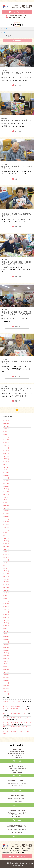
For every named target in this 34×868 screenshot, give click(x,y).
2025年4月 (6, 453)
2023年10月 (6, 503)
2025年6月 (6, 448)
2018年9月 (6, 669)
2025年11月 (6, 434)
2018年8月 (6, 672)
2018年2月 (6, 689)
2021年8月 (6, 574)
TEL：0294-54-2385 (7, 852)
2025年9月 (6, 440)
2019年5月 (6, 647)
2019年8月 (6, 639)
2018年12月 (6, 661)
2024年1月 (6, 494)
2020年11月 (6, 598)
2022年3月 (6, 555)
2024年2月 (6, 492)
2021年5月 (6, 582)
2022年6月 (6, 546)
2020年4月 (6, 617)
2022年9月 (6, 538)
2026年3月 (6, 423)
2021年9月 (6, 571)
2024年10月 (6, 470)
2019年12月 (6, 628)
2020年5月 (6, 615)
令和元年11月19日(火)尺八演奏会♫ (17, 74)
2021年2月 (6, 590)
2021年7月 (6, 576)
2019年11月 (6, 631)
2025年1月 (6, 462)
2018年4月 (6, 683)
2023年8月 (6, 508)
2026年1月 (6, 429)
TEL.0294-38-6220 (17, 785)
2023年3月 (6, 522)
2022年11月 (6, 533)
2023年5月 (6, 516)
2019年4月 (6, 650)
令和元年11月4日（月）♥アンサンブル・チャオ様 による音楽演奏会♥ (17, 314)
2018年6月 (6, 678)
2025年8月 (6, 443)
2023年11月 (6, 500)
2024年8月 (6, 475)
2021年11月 (6, 565)
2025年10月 (6, 437)
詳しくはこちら (17, 761)
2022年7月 (6, 544)
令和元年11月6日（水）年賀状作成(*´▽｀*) (16, 215)
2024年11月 (6, 467)
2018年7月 (6, 675)
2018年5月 (6, 680)
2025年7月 (6, 445)
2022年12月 (6, 530)
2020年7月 (6, 609)
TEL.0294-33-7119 (17, 815)
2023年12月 (6, 497)
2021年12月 (6, 563)
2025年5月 (6, 451)
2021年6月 (6, 579)
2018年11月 (6, 664)
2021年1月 (6, 593)
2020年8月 (6, 607)
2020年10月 (6, 601)
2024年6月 (6, 481)
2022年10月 (6, 535)
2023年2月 (6, 525)
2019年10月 (6, 634)
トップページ (6, 29)
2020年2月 (6, 623)
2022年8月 (6, 541)
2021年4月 (6, 585)
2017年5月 (6, 694)
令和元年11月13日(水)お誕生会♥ (16, 120)
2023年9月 (6, 505)
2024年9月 (6, 473)
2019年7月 (6, 642)
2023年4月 (6, 519)
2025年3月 (6, 456)
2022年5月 (6, 549)
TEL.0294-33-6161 (17, 831)
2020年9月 (6, 604)
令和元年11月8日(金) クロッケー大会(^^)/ (17, 167)
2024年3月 (6, 489)
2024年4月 (6, 486)
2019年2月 (6, 656)
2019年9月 (6, 637)
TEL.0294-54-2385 (17, 756)
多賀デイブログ (7, 32)
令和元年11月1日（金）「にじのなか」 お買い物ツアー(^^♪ (16, 389)
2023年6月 (6, 514)
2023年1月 (6, 527)
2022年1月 (6, 560)
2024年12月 (6, 464)
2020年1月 (6, 626)
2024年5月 (6, 483)
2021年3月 (6, 587)
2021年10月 (6, 568)
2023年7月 (6, 511)
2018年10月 (6, 667)
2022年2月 (6, 557)
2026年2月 (6, 426)
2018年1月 (6, 691)
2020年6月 (6, 612)
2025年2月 (6, 459)
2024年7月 (6, 478)
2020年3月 (6, 620)
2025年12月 (6, 432)
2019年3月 (6, 653)
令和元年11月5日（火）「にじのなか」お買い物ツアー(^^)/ (16, 263)
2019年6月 (6, 645)
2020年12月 (6, 596)
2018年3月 (6, 686)
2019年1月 (6, 658)
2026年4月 (6, 421)
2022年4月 (6, 552)
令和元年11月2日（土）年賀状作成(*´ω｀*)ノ (16, 362)
